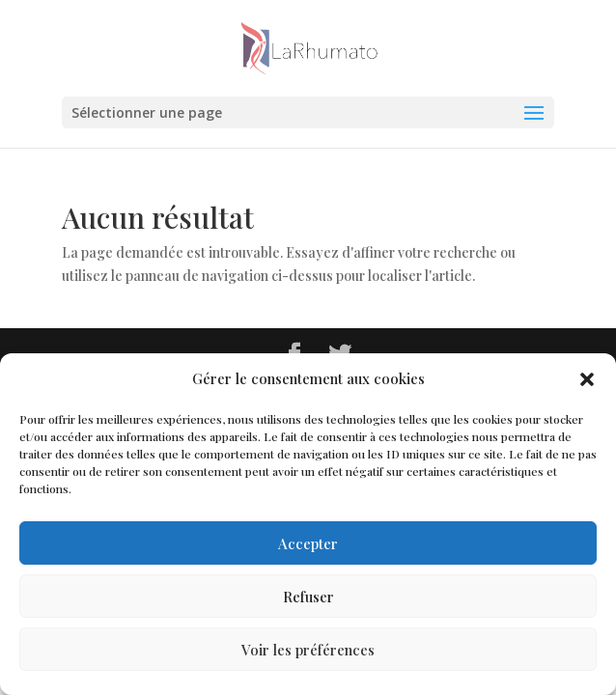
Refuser (308, 597)
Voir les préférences (308, 650)
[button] (587, 379)
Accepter (308, 543)
